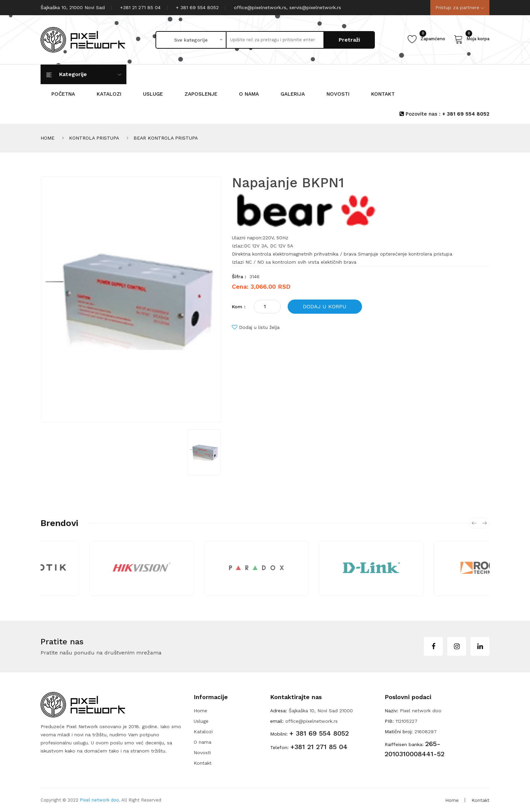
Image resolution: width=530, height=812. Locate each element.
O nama (249, 94)
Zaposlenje (201, 94)
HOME (47, 138)
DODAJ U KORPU (325, 306)
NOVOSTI (338, 94)
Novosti (202, 753)
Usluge (153, 94)
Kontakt (203, 763)
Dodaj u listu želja (256, 327)
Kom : (239, 307)
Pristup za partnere (460, 7)
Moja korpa (472, 39)
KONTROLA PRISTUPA (94, 138)
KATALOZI (109, 94)
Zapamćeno (426, 39)
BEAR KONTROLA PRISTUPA (166, 138)
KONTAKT (383, 94)
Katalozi (203, 732)
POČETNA (63, 94)
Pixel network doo (99, 800)
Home (200, 711)
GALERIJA (293, 94)
